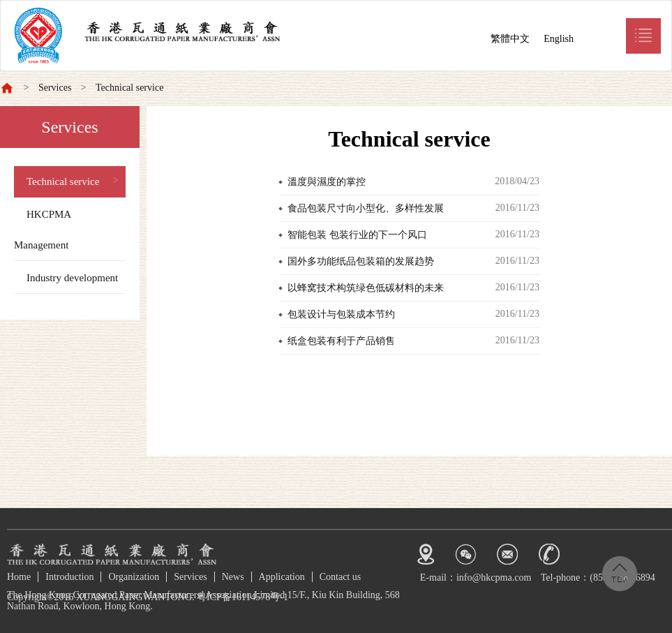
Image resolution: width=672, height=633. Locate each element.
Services (55, 88)
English (559, 39)
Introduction (69, 577)
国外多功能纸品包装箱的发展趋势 (361, 261)
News (233, 577)
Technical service (129, 88)
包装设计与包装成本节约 (341, 314)
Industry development (72, 278)
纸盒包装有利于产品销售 (341, 341)
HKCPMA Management (43, 230)
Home (19, 577)
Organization (134, 577)
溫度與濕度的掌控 (327, 182)
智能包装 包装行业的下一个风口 (357, 235)
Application (282, 577)
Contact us (341, 577)
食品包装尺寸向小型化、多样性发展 (366, 208)
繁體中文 (510, 39)
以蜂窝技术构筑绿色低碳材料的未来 (366, 288)
